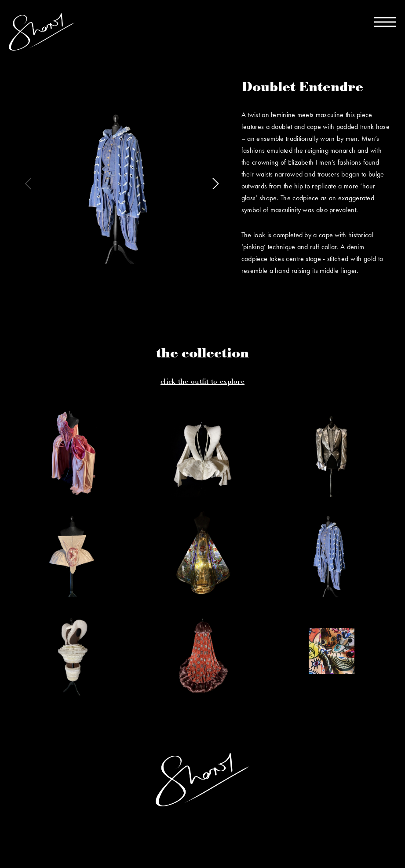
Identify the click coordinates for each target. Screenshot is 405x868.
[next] (214, 184)
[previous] (29, 184)
